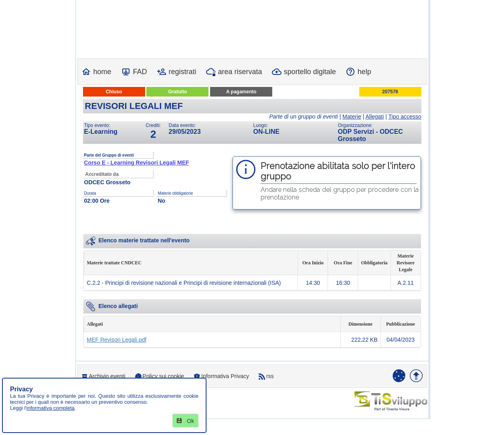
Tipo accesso (405, 117)
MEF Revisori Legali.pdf (117, 340)
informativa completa (51, 408)
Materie (352, 117)
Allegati (374, 117)
